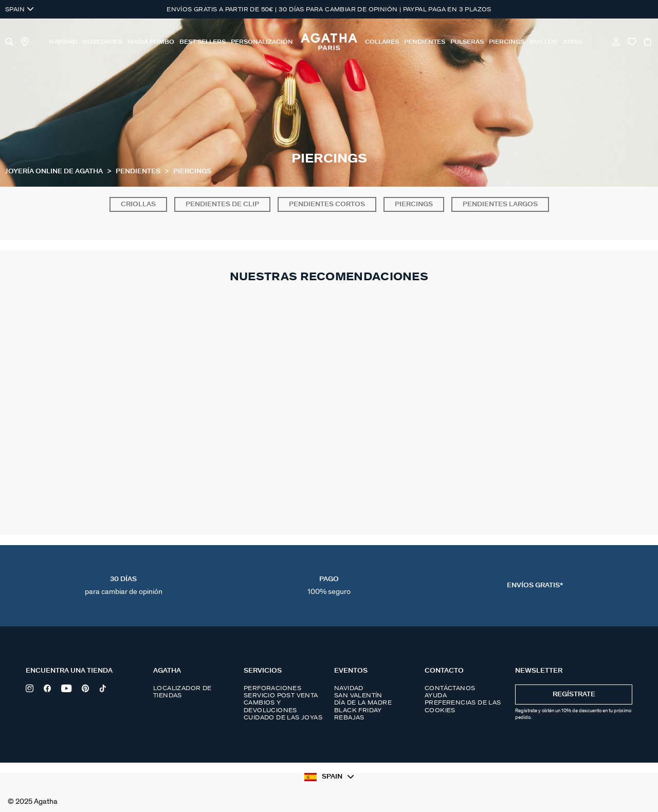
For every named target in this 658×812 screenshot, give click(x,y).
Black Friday (358, 710)
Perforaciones (272, 688)
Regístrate (574, 694)
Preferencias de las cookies (463, 706)
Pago (329, 586)
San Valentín (358, 695)
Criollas (138, 204)
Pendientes (139, 172)
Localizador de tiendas (182, 692)
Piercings (414, 204)
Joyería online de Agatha (55, 172)
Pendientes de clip (222, 204)
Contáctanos (450, 688)
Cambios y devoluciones (270, 706)
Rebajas (349, 717)
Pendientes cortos (327, 204)
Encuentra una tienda (69, 671)
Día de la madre (363, 702)
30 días (124, 586)
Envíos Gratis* (535, 585)
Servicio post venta (281, 695)
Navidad (349, 688)
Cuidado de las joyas (283, 717)
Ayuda (436, 695)
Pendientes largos (500, 204)
